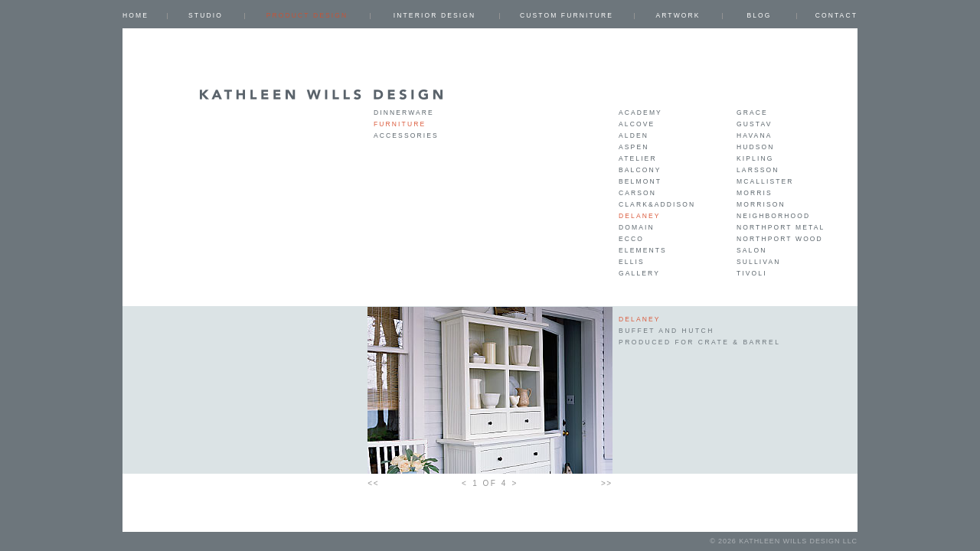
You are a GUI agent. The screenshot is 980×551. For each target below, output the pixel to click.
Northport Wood (780, 239)
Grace (752, 112)
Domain (637, 227)
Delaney (640, 216)
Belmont (640, 181)
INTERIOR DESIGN (434, 15)
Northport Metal (781, 227)
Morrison (761, 204)
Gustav (754, 124)
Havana (754, 135)
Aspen (634, 147)
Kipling (755, 158)
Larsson (758, 170)
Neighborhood (773, 216)
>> (607, 483)
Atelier (638, 158)
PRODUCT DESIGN (307, 15)
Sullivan (758, 262)
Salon (751, 250)
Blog (759, 15)
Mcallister (765, 181)
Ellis (632, 262)
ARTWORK (678, 15)
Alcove (637, 124)
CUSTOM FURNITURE (567, 15)
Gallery (639, 273)
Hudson (756, 147)
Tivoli (752, 273)
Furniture (400, 124)
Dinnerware (404, 112)
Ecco (631, 239)
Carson (637, 193)
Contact (836, 15)
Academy (640, 112)
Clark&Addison (657, 204)
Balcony (640, 170)
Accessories (406, 135)
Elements (643, 250)
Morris (755, 193)
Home (136, 15)
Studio (206, 15)
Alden (634, 135)
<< (373, 483)
